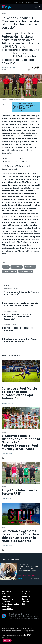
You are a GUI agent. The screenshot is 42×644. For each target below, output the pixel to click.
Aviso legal (6, 607)
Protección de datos (10, 604)
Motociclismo (9, 300)
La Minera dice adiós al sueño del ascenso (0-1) (20, 329)
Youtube (26, 602)
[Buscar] (39, 7)
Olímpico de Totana (11, 289)
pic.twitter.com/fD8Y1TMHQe (14, 161)
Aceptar (7, 641)
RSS (24, 604)
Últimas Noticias (25, 2)
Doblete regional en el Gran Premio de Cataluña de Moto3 (21, 340)
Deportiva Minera (10, 311)
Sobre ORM (6, 591)
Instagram (27, 599)
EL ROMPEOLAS (23, 564)
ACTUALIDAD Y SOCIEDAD (27, 575)
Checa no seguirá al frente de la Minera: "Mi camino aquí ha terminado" (19, 317)
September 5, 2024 (10, 169)
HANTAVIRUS (12, 1)
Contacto (26, 591)
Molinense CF (30, 267)
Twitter (25, 594)
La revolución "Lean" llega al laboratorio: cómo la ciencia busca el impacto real (28, 569)
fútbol (4, 14)
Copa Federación (26, 271)
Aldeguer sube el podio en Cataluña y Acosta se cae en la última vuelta (22, 304)
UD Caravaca (17, 267)
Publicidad (6, 596)
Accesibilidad (7, 609)
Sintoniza (6, 594)
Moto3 (7, 336)
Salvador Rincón (10, 271)
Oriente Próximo (19, 2)
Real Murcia (30, 2)
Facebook (26, 596)
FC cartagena (36, 2)
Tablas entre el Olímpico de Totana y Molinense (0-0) (22, 293)
